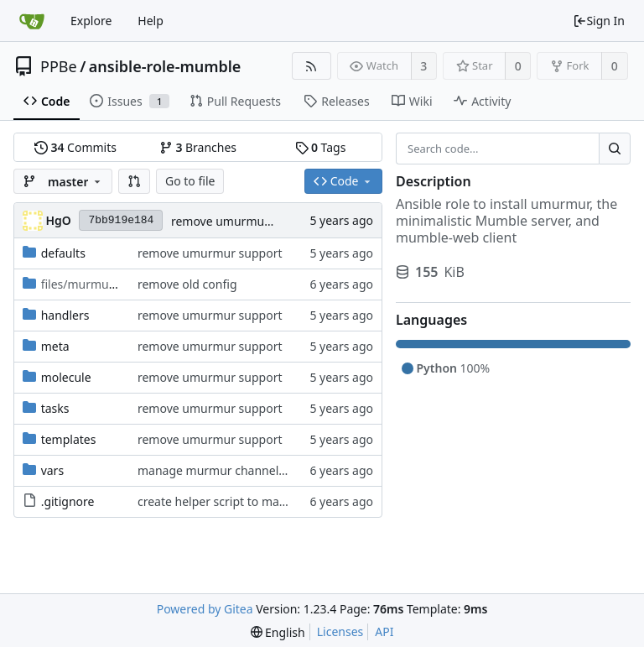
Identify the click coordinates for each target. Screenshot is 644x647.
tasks (55, 408)
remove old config (187, 284)
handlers (65, 315)
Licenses (340, 631)
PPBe (59, 66)
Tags (321, 147)
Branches (198, 147)
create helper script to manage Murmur (247, 501)
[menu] (278, 632)
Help (151, 21)
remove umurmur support (244, 221)
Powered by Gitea (205, 609)
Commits (75, 147)
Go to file (190, 181)
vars (52, 470)
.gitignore (68, 501)
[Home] (32, 21)
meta (55, 346)
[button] (134, 181)
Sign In (599, 21)
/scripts (98, 284)
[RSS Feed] (312, 66)
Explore (91, 21)
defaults (63, 253)
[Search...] (615, 149)
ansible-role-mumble (165, 66)
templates (69, 439)
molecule (66, 377)
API (384, 631)
